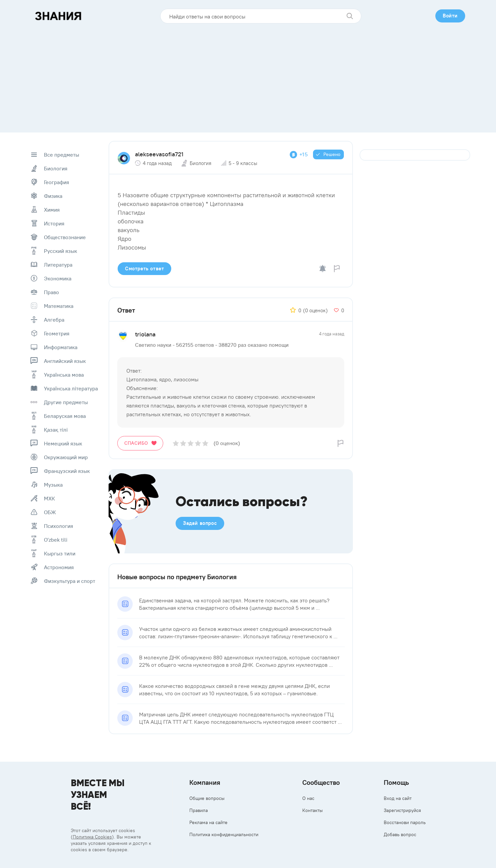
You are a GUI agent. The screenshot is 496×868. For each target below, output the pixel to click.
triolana (145, 334)
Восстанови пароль (405, 822)
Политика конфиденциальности (224, 834)
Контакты (313, 810)
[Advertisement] (248, 75)
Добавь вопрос (400, 834)
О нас (308, 798)
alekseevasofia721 (159, 154)
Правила (199, 810)
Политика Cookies (92, 837)
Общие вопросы (207, 798)
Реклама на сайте (208, 822)
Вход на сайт (398, 798)
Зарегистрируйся (402, 810)
